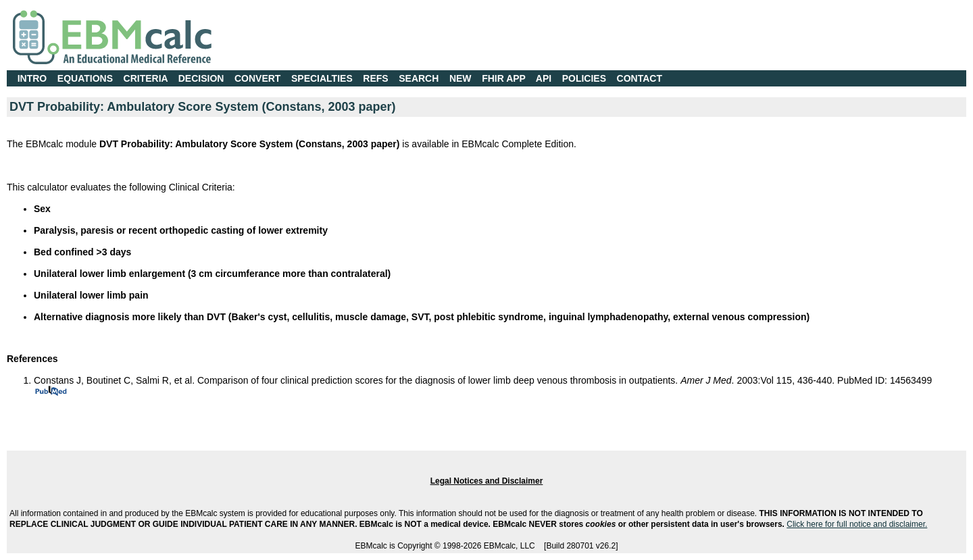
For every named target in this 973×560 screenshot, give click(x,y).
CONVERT (257, 78)
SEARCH (419, 78)
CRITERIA (146, 78)
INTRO (32, 78)
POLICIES (584, 78)
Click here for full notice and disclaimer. (857, 524)
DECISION (201, 78)
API (544, 78)
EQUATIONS (85, 78)
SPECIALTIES (322, 78)
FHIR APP (504, 78)
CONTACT (640, 78)
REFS (375, 78)
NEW (460, 78)
